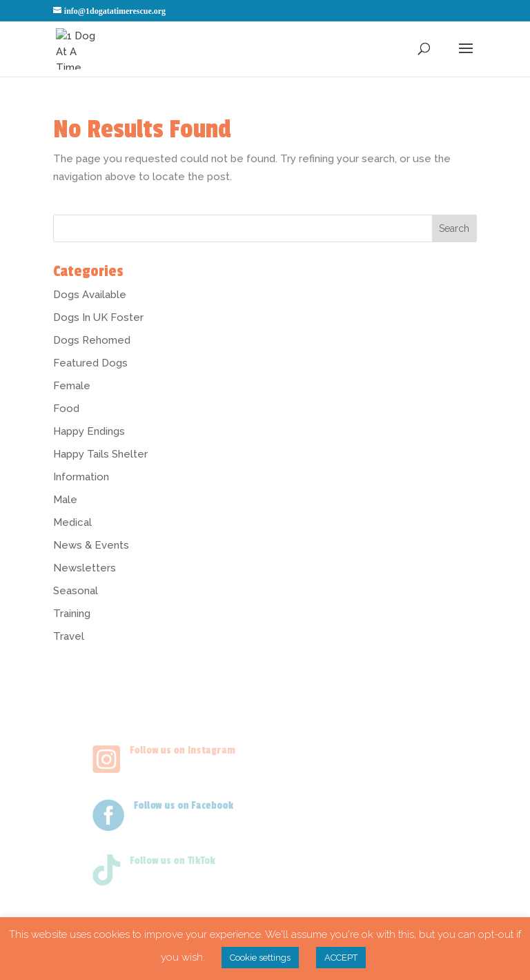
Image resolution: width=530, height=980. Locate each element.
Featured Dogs (90, 363)
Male (65, 500)
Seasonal (76, 591)
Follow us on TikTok (166, 858)
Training (72, 614)
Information (81, 477)
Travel (69, 636)
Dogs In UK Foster (98, 317)
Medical (72, 522)
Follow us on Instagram (176, 748)
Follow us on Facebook (178, 803)
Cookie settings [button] (260, 958)
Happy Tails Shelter (100, 454)
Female (72, 386)
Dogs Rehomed (92, 340)
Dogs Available (90, 295)
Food (66, 409)
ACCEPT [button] (341, 958)
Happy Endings (89, 431)
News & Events (91, 545)
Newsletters (85, 568)
